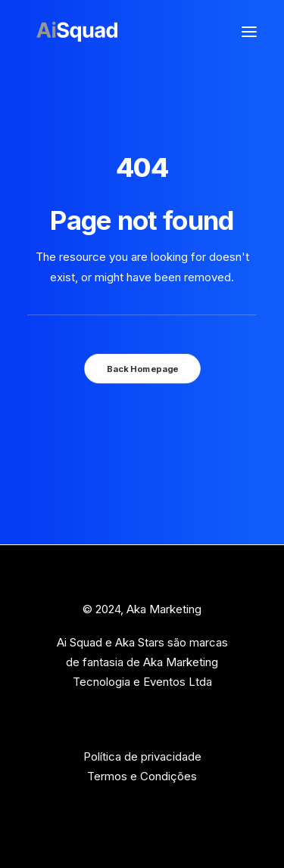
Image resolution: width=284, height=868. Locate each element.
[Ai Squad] (77, 32)
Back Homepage (142, 368)
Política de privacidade (142, 756)
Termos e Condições (142, 776)
